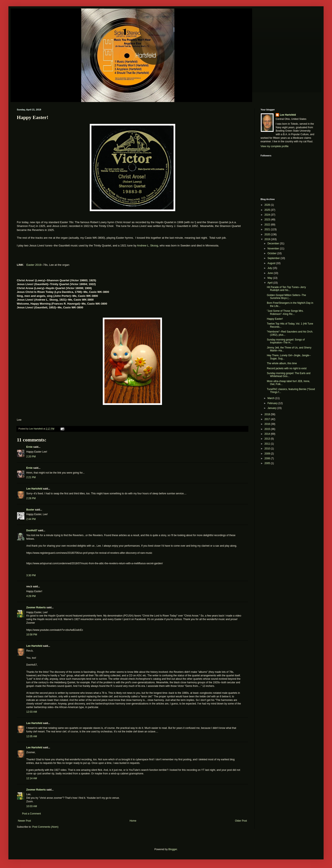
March (271, 398)
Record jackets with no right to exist (287, 368)
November (274, 249)
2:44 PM (31, 519)
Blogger (173, 849)
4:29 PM (31, 596)
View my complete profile (275, 146)
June (271, 273)
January (272, 408)
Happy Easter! (275, 319)
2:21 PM (31, 477)
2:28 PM (31, 498)
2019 (268, 239)
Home (133, 821)
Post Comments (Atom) (45, 827)
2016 (268, 424)
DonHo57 (32, 530)
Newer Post (24, 821)
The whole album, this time (282, 363)
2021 (268, 229)
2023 (268, 220)
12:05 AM (32, 736)
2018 (268, 414)
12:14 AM (32, 778)
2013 (268, 439)
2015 (268, 429)
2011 (268, 444)
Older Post (241, 821)
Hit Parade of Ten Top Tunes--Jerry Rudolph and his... (286, 289)
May (270, 278)
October (272, 253)
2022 (268, 225)
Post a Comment (31, 814)
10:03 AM (32, 806)
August (272, 263)
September (274, 258)
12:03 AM (32, 712)
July (270, 268)
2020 (268, 234)
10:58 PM (32, 635)
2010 (268, 449)
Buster (30, 510)
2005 (268, 463)
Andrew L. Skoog (148, 245)
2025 (268, 210)
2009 (268, 454)
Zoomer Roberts (36, 607)
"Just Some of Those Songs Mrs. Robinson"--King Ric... (285, 312)
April (270, 283)
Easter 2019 (34, 265)
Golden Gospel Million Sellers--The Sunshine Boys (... (286, 297)
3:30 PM (31, 575)
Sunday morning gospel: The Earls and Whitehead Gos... (289, 375)
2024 (268, 215)
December (274, 244)
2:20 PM (31, 457)
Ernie (29, 447)
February (273, 403)
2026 (268, 205)
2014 (268, 434)
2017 (268, 419)
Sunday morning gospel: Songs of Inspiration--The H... (286, 341)
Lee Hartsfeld (34, 489)
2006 (268, 458)
